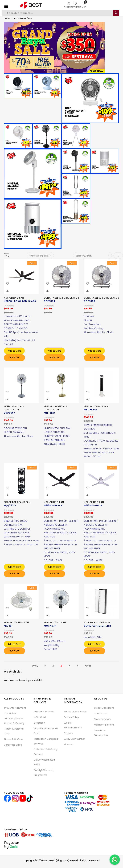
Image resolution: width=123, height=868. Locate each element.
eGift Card (40, 717)
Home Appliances (14, 718)
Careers (68, 733)
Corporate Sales (13, 745)
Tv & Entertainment (15, 708)
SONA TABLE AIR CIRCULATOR (61, 298)
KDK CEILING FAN (14, 298)
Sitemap (69, 744)
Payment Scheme (44, 711)
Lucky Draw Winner (74, 739)
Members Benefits (104, 725)
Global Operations (104, 708)
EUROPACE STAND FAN (17, 502)
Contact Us (100, 713)
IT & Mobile (10, 713)
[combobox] (58, 13)
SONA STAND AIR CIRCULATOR (14, 408)
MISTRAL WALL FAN (55, 622)
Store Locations (103, 719)
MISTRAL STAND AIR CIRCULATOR (55, 408)
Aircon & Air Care (13, 739)
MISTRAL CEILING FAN (16, 622)
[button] (8, 284)
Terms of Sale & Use (75, 711)
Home (7, 18)
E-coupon (39, 723)
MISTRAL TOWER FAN (96, 406)
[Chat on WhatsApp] (115, 860)
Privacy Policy (71, 717)
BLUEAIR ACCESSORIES (97, 622)
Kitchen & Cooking (14, 723)
